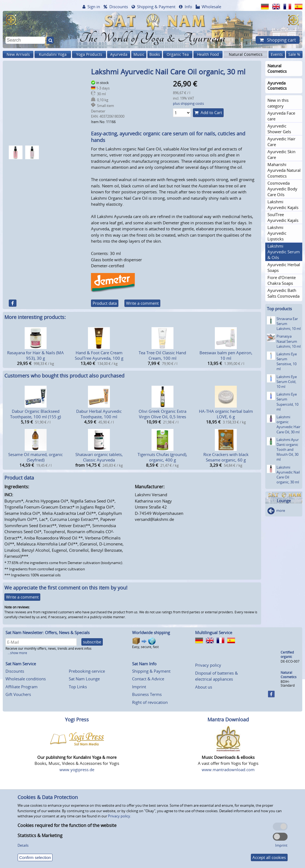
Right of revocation (150, 702)
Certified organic (287, 654)
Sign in (94, 7)
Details (23, 845)
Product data (105, 303)
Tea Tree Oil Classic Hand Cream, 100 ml (162, 355)
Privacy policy (208, 665)
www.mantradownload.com (228, 770)
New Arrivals (18, 54)
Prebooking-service (87, 671)
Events (277, 54)
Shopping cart (281, 40)
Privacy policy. (119, 816)
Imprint (139, 687)
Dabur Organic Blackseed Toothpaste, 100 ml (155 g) (35, 414)
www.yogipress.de (77, 770)
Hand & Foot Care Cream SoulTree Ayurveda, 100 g (99, 355)
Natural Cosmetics (246, 54)
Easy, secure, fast (145, 643)
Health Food (208, 54)
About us (204, 687)
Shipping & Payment (156, 7)
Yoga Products (89, 54)
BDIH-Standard (288, 683)
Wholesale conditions (26, 679)
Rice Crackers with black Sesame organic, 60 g (226, 457)
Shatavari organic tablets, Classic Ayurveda (99, 457)
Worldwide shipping (151, 632)
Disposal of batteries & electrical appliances (216, 676)
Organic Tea (178, 54)
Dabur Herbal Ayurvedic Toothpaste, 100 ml (99, 414)
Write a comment (142, 303)
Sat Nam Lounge (84, 679)
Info (188, 7)
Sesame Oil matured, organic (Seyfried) (35, 457)
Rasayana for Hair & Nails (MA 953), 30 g (35, 355)
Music (139, 54)
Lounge (284, 501)
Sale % (294, 54)
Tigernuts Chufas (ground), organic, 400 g (162, 457)
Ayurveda (119, 54)
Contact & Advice (148, 679)
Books (155, 54)
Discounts (119, 7)
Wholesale (211, 7)
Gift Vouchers (18, 694)
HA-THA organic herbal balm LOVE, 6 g (226, 414)
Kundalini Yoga (53, 54)
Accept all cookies (269, 857)
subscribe (92, 642)
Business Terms (147, 694)
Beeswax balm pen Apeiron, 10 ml (226, 355)
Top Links (78, 687)
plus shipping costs (188, 103)
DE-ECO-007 (290, 661)
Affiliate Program (22, 687)
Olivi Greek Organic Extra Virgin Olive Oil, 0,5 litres (163, 414)
